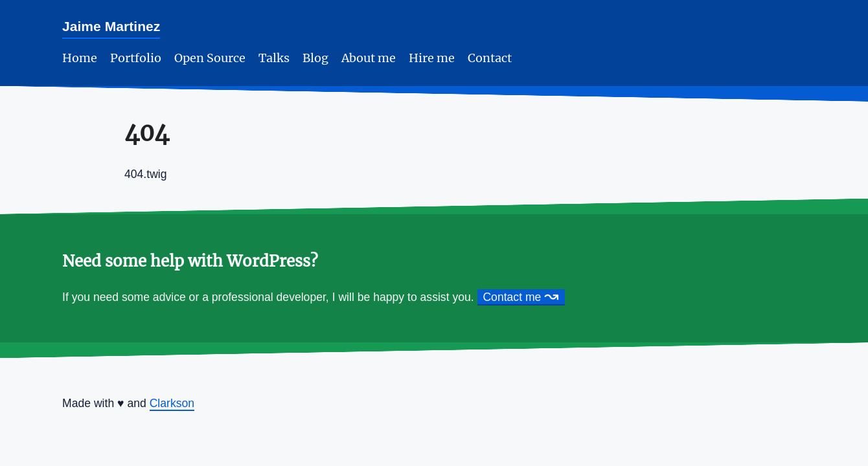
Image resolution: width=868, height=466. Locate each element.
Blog (315, 58)
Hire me (432, 58)
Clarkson (172, 403)
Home (80, 58)
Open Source (210, 58)
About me (369, 58)
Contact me (521, 297)
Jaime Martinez (111, 26)
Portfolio (136, 58)
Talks (274, 58)
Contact (490, 58)
